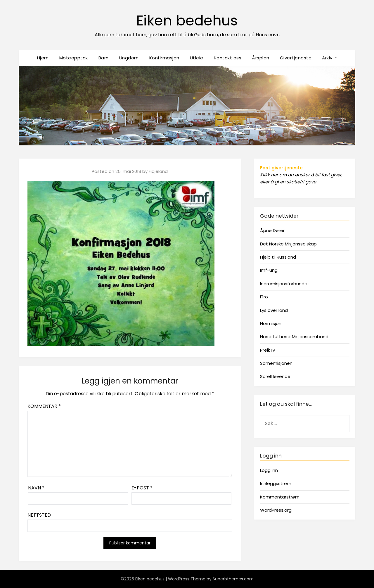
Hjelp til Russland (278, 257)
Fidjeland (158, 171)
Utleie (197, 58)
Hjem (43, 58)
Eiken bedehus (187, 21)
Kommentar (44, 406)
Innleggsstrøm (276, 483)
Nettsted (39, 515)
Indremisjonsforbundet (285, 284)
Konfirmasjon (164, 58)
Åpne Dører (272, 230)
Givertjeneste (296, 58)
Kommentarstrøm (280, 497)
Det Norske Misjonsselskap (288, 244)
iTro (264, 297)
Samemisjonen (276, 363)
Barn (104, 58)
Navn (36, 488)
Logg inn (269, 470)
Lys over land (274, 310)
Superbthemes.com (233, 579)
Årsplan (261, 58)
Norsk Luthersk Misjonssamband (294, 337)
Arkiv (327, 58)
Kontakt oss (228, 58)
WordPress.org (276, 510)
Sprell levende (275, 376)
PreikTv (267, 350)
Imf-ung (269, 270)
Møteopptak (74, 58)
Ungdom (129, 58)
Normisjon (271, 323)
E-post (142, 488)
